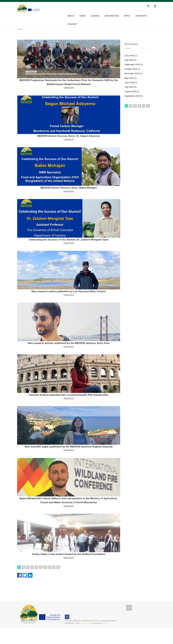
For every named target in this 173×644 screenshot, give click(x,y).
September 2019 (132, 113)
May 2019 (129, 95)
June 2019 (129, 99)
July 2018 (129, 77)
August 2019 (130, 108)
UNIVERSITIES (112, 16)
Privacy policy (86, 640)
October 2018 (131, 86)
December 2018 (132, 90)
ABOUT (71, 16)
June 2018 (129, 72)
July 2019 (129, 104)
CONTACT (72, 24)
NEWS (83, 16)
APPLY (127, 16)
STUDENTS (141, 16)
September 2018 (132, 81)
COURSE (95, 16)
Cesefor (105, 640)
